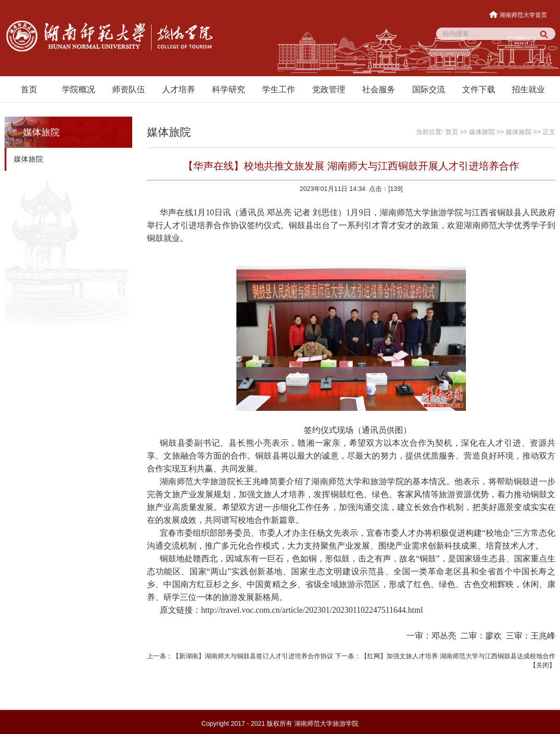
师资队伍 (129, 90)
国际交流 (429, 90)
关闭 (543, 665)
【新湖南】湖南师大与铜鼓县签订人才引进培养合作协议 (253, 656)
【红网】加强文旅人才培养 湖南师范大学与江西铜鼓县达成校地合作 (458, 656)
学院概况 (78, 90)
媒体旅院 (28, 159)
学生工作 (279, 90)
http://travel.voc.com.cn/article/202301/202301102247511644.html (312, 610)
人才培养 (179, 90)
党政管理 (329, 90)
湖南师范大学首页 (519, 15)
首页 (29, 90)
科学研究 (229, 90)
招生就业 (528, 90)
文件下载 (479, 90)
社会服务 (379, 90)
